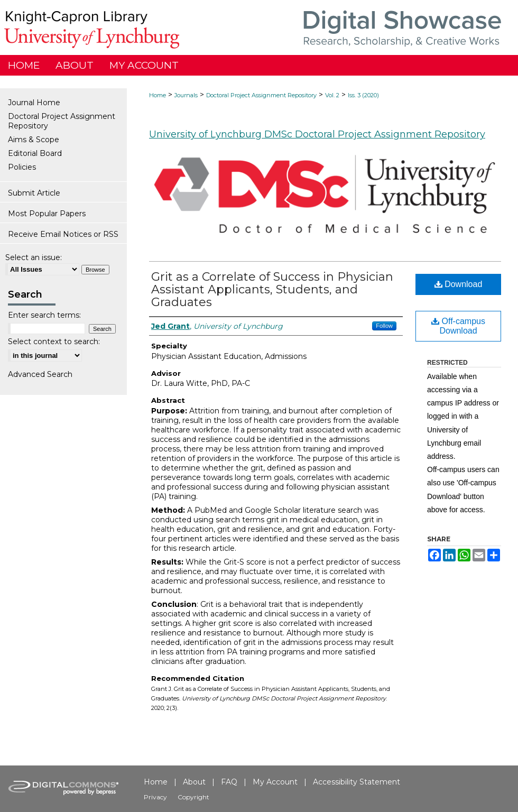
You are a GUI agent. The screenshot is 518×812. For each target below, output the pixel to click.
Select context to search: (54, 342)
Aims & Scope (34, 140)
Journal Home (34, 103)
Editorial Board (35, 153)
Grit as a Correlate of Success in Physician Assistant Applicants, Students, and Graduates (272, 289)
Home (158, 95)
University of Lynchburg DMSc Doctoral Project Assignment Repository (317, 134)
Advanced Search (40, 374)
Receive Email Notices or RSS (63, 234)
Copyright (193, 797)
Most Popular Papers (47, 214)
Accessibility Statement (357, 782)
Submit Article (34, 193)
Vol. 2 (332, 95)
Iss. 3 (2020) (363, 95)
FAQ (229, 782)
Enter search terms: (44, 315)
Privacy (155, 797)
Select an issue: (34, 257)
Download (459, 284)
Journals (186, 95)
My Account (275, 782)
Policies (22, 167)
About (194, 782)
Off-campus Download (458, 326)
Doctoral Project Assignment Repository (261, 95)
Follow (384, 326)
